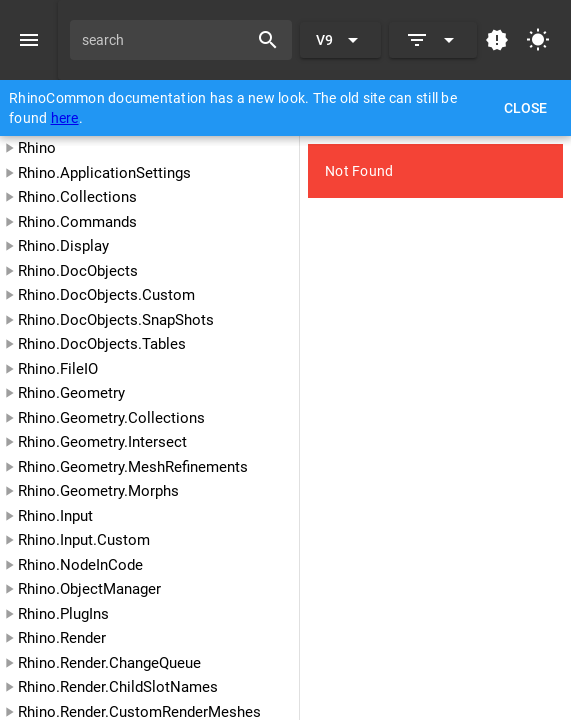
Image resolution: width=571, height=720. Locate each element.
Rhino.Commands (77, 222)
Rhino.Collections (77, 197)
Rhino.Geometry (71, 393)
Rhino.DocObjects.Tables (102, 344)
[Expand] (433, 40)
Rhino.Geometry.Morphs (98, 491)
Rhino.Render (62, 638)
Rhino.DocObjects (78, 271)
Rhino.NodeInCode (80, 565)
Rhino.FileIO (58, 369)
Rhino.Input (55, 516)
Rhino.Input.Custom (84, 540)
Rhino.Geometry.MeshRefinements (133, 467)
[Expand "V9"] (340, 40)
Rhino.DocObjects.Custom (106, 295)
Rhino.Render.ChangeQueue (109, 663)
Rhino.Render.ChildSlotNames (118, 687)
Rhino (37, 148)
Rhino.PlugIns (63, 614)
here (65, 118)
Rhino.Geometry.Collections (111, 418)
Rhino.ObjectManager (89, 589)
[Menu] (29, 40)
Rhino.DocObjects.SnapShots (116, 320)
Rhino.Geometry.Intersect (102, 442)
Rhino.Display (63, 246)
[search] (166, 40)
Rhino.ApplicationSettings (104, 173)
